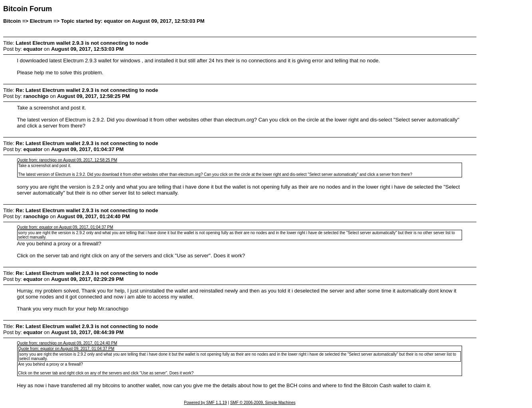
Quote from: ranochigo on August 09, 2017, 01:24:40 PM (67, 343)
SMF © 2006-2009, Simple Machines (263, 403)
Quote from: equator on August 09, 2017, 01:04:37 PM (65, 227)
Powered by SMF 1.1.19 (205, 403)
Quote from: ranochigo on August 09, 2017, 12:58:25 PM (67, 160)
